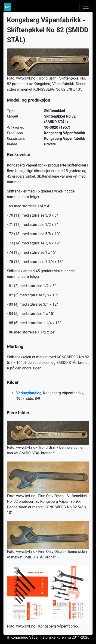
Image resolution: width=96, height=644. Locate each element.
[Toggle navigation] (86, 7)
